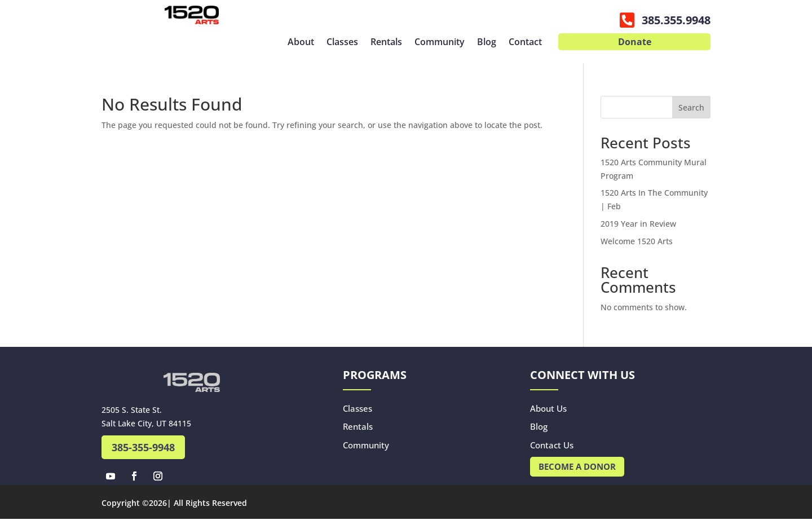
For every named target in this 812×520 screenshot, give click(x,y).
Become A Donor (577, 466)
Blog (487, 43)
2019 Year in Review (638, 224)
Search (691, 107)
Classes (342, 43)
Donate (635, 43)
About (301, 43)
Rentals (386, 43)
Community (440, 43)
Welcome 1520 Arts (637, 241)
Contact (525, 43)
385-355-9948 (143, 447)
